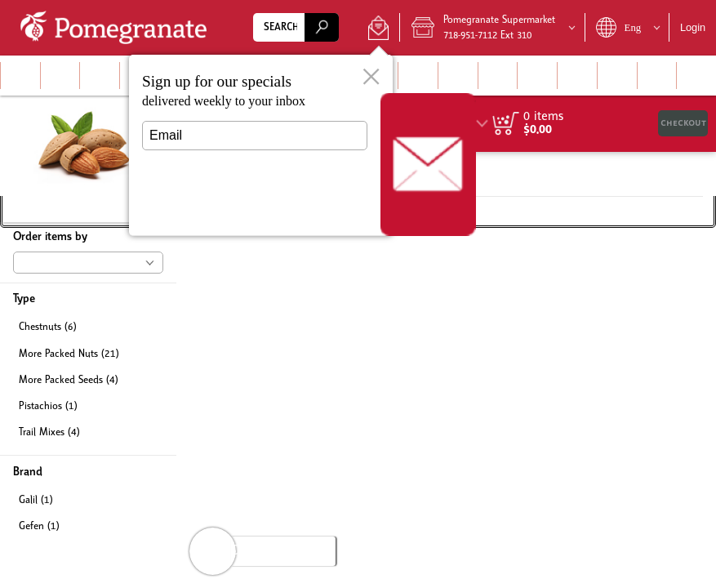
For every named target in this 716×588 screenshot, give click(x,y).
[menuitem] (20, 76)
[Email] (255, 136)
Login (693, 27)
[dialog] (261, 145)
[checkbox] (88, 328)
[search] (322, 27)
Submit (255, 209)
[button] (378, 28)
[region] (592, 124)
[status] (543, 117)
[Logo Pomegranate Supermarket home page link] (117, 28)
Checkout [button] (683, 123)
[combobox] (296, 27)
